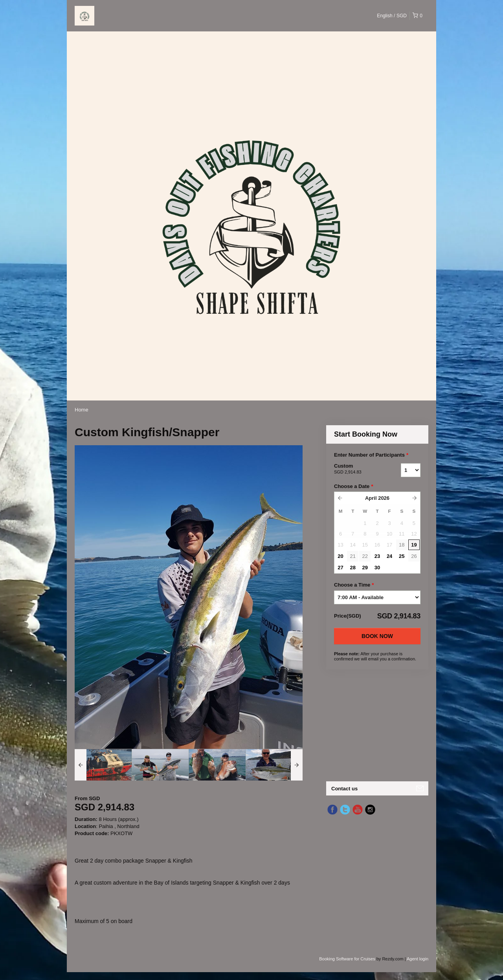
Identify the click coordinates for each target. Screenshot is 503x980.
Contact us (344, 789)
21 (352, 556)
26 (414, 556)
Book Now (377, 636)
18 (402, 545)
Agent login (418, 959)
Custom (358, 469)
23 (377, 556)
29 (365, 568)
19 (414, 545)
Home (82, 410)
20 (340, 556)
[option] (103, 765)
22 (365, 556)
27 (340, 568)
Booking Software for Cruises (348, 959)
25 (402, 556)
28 (352, 568)
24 (389, 556)
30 (377, 568)
